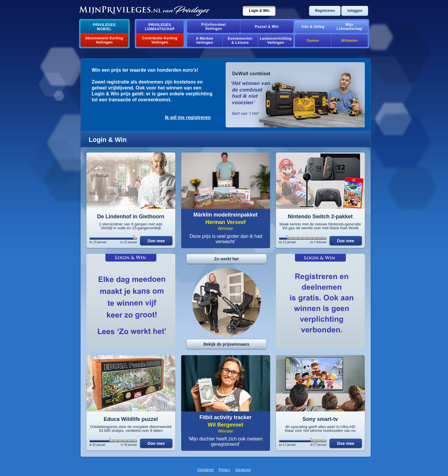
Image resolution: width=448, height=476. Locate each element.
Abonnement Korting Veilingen (104, 40)
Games (313, 41)
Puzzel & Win (267, 27)
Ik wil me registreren (188, 117)
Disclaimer (205, 470)
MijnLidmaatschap (349, 27)
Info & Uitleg (313, 27)
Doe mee (156, 241)
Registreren (325, 11)
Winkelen (349, 41)
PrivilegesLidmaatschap (160, 27)
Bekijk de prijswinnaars (227, 344)
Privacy (224, 470)
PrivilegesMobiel (104, 27)
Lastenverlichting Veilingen (276, 41)
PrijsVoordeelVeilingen (214, 27)
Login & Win (259, 11)
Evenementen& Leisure (240, 41)
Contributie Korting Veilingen (160, 40)
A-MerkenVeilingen (205, 41)
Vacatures (243, 470)
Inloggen (355, 11)
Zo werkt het (226, 259)
